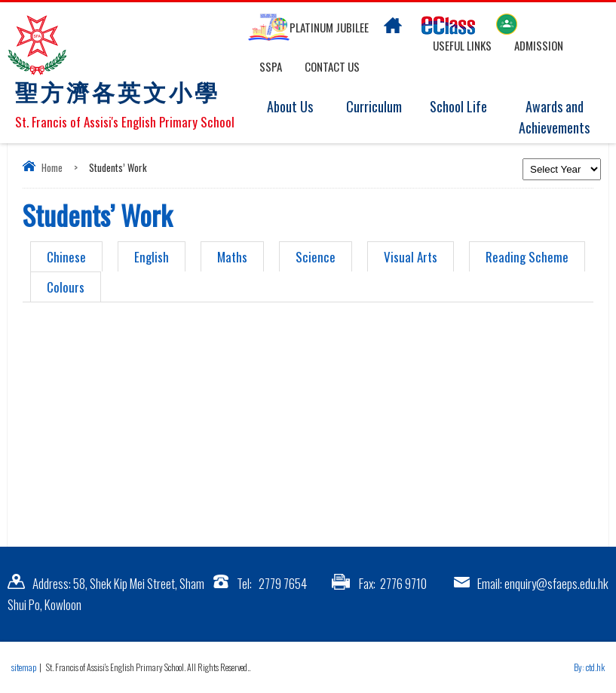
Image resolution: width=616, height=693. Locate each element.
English (152, 257)
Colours (66, 287)
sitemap (24, 667)
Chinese (66, 257)
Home (52, 167)
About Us (299, 107)
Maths (232, 257)
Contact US (332, 66)
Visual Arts (411, 257)
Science (316, 257)
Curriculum (381, 107)
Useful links (462, 45)
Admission (539, 45)
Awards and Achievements (558, 118)
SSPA (271, 66)
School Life (465, 107)
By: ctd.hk (589, 667)
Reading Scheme (527, 257)
